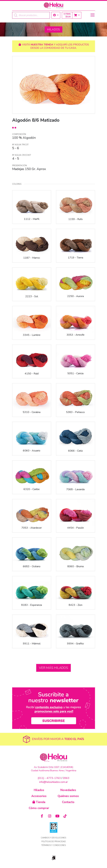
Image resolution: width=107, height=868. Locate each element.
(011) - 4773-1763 (49, 778)
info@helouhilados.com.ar (53, 782)
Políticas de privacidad (54, 842)
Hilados (39, 790)
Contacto (68, 802)
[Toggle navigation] (93, 15)
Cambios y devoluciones (53, 838)
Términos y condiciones (53, 845)
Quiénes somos (68, 796)
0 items (67, 15)
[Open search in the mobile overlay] (31, 15)
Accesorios (39, 796)
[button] (56, 15)
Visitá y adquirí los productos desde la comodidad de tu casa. (54, 46)
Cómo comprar (39, 808)
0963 (66, 778)
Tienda (39, 802)
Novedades (68, 790)
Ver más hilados (53, 668)
